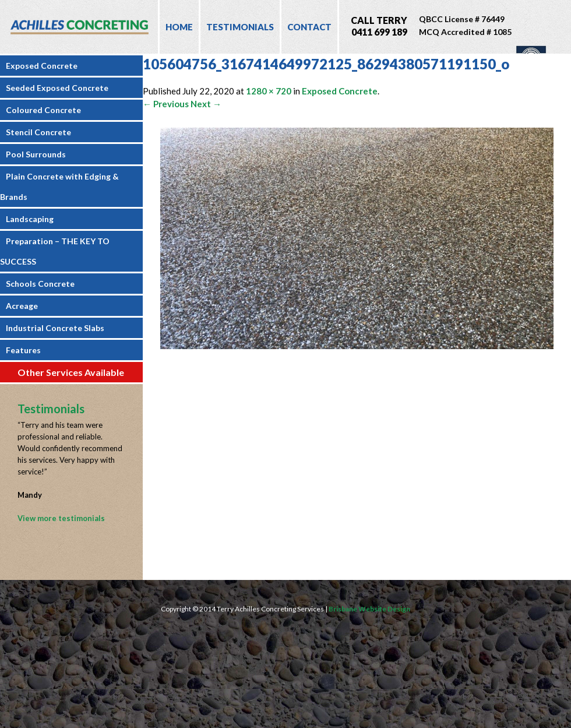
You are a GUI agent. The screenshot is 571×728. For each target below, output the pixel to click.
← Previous (166, 104)
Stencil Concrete (38, 132)
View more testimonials (61, 518)
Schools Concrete (40, 284)
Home (179, 27)
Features (23, 350)
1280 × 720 (269, 91)
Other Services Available (71, 372)
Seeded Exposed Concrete (57, 88)
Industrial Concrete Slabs (55, 328)
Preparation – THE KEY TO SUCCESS (55, 251)
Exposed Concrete (42, 66)
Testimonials (240, 27)
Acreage (22, 306)
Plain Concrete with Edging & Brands (59, 187)
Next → (206, 104)
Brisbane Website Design (369, 609)
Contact (309, 27)
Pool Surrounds (36, 154)
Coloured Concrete (43, 110)
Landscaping (30, 219)
